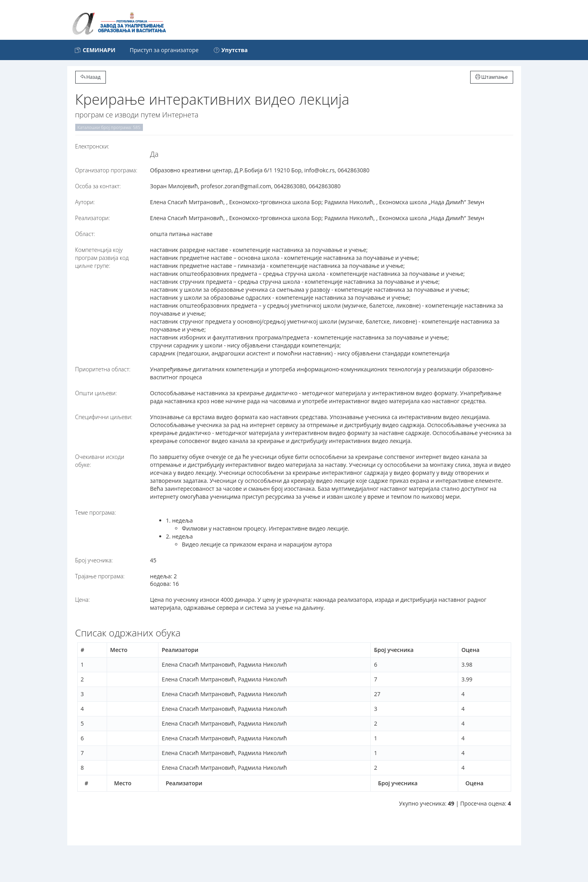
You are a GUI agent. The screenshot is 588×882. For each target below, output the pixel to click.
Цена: (83, 600)
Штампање (492, 77)
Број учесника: (94, 560)
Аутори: (85, 202)
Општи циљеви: (96, 393)
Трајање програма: (100, 576)
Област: (85, 234)
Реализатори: (93, 218)
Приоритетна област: (103, 369)
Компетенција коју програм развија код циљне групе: (102, 258)
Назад (91, 77)
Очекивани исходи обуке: (100, 461)
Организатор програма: (106, 170)
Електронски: (92, 146)
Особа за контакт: (98, 186)
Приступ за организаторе (164, 50)
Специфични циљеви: (104, 417)
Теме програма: (96, 512)
